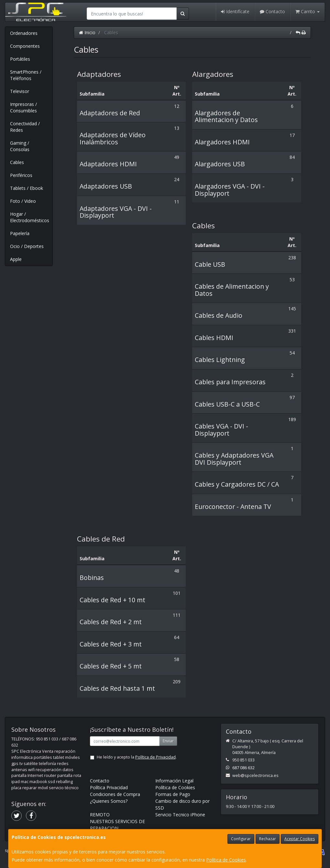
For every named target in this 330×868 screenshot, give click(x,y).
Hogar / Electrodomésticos (30, 217)
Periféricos (21, 175)
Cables (17, 162)
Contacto (272, 11)
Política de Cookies (226, 860)
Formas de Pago (173, 794)
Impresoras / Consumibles (23, 107)
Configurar (241, 839)
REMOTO (100, 815)
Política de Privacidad (155, 757)
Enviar (168, 741)
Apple (16, 259)
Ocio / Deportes (27, 246)
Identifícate (235, 11)
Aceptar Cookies (300, 839)
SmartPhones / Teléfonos (26, 75)
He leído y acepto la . (137, 757)
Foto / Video (23, 201)
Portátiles (20, 59)
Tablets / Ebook (27, 188)
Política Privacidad (109, 787)
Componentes (25, 46)
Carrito (308, 11)
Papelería (20, 233)
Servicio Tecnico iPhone (180, 815)
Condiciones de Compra (115, 794)
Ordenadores (24, 33)
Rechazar (268, 839)
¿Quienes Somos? (109, 801)
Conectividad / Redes (25, 127)
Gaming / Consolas (20, 146)
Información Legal (174, 781)
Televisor (20, 91)
